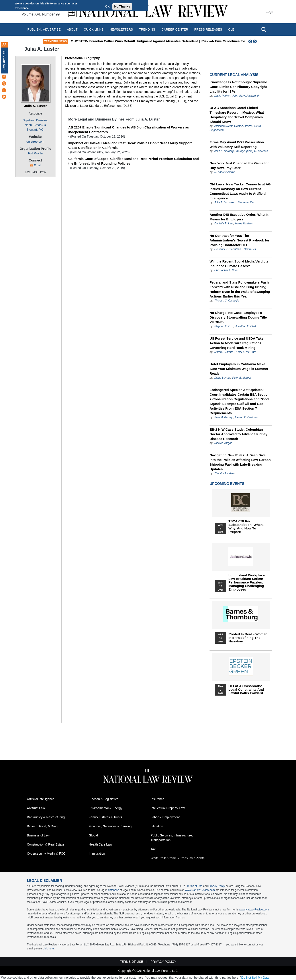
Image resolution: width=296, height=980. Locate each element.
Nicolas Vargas (223, 443)
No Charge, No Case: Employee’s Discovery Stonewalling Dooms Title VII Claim (238, 317)
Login (270, 12)
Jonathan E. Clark (246, 326)
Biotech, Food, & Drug (42, 826)
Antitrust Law (36, 808)
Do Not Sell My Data (255, 978)
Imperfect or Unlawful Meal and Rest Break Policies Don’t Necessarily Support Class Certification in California (130, 145)
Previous (250, 41)
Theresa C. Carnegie (227, 301)
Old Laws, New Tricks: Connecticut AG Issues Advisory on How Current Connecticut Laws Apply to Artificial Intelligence (240, 191)
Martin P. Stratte (224, 352)
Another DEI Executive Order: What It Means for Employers (239, 217)
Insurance (158, 799)
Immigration (97, 854)
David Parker (222, 96)
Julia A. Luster (36, 106)
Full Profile (35, 153)
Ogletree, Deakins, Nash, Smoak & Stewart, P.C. (35, 125)
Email (38, 165)
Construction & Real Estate (46, 844)
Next (255, 41)
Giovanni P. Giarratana (228, 249)
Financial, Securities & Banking (110, 826)
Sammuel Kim (246, 202)
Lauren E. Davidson (247, 417)
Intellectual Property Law (168, 808)
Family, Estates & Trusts (106, 817)
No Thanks (122, 6)
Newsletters (121, 29)
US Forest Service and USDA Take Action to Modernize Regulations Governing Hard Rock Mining (236, 343)
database (113, 890)
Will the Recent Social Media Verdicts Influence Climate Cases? (239, 264)
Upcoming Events (227, 484)
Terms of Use (195, 886)
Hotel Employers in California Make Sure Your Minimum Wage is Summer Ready (239, 369)
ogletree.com (35, 142)
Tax (153, 849)
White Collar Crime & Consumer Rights (178, 858)
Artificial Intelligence (41, 799)
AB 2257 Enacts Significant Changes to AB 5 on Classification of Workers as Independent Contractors (129, 130)
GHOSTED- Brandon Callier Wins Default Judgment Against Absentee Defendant (160, 41)
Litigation (157, 826)
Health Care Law (100, 844)
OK (107, 6)
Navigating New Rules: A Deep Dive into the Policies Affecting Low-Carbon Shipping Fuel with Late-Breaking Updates (240, 462)
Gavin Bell (250, 249)
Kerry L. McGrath (246, 352)
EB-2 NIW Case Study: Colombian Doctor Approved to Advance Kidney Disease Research (238, 434)
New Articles (4, 60)
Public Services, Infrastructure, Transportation (172, 838)
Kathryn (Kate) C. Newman (252, 151)
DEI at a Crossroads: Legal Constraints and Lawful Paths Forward (246, 690)
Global (93, 835)
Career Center (175, 29)
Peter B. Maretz (241, 378)
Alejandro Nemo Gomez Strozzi (233, 126)
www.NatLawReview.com (200, 890)
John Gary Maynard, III (246, 96)
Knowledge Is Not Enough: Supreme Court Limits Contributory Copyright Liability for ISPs (238, 87)
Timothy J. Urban (224, 473)
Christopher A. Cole (226, 270)
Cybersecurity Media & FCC (46, 854)
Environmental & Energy (106, 808)
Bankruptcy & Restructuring (46, 817)
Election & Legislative (104, 799)
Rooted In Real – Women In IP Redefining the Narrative (248, 638)
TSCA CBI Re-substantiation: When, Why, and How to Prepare (246, 527)
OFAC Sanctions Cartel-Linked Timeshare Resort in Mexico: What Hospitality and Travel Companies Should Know (237, 115)
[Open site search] (264, 29)
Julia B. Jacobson (225, 202)
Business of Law (38, 835)
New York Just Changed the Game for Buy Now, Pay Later (239, 165)
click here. (49, 949)
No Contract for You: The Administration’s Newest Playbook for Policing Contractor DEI (239, 240)
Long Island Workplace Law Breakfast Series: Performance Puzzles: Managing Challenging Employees (247, 582)
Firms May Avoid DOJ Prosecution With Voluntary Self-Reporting (237, 144)
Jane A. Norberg (224, 151)
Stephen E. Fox (224, 326)
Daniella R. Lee (223, 224)
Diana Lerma (222, 378)
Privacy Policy (217, 886)
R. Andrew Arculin (225, 172)
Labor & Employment (165, 817)
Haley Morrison (244, 224)
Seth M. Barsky (223, 417)
